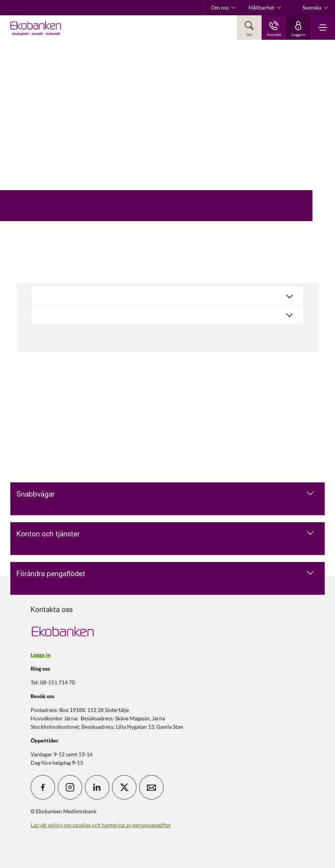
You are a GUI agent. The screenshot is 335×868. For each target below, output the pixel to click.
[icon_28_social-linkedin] (97, 787)
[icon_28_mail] (151, 787)
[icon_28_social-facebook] (43, 787)
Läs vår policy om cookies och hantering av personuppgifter (101, 825)
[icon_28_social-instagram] (70, 787)
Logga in (41, 655)
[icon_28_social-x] (124, 787)
